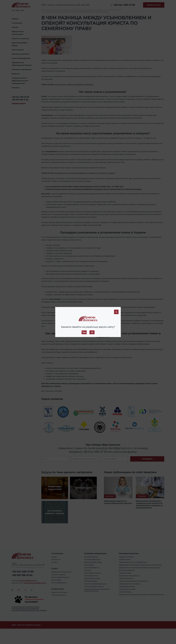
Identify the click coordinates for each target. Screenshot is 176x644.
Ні (92, 332)
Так (84, 332)
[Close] (116, 312)
